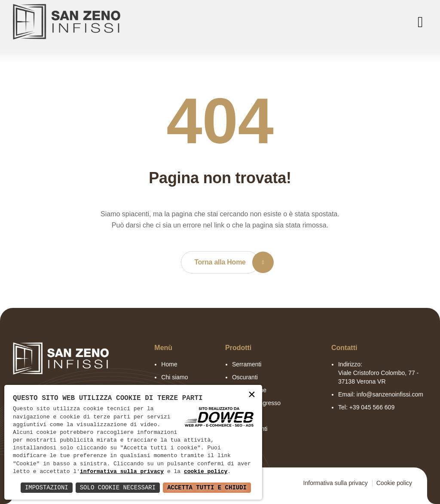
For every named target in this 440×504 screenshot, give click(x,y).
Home (169, 364)
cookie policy (206, 472)
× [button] (252, 395)
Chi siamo (174, 377)
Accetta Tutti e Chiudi (207, 487)
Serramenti (247, 364)
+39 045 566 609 (372, 407)
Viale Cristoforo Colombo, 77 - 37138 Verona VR (378, 377)
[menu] (419, 22)
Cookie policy (394, 483)
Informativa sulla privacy (336, 483)
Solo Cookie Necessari (118, 487)
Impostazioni (47, 487)
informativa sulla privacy (122, 472)
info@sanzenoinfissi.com (390, 394)
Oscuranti (245, 377)
